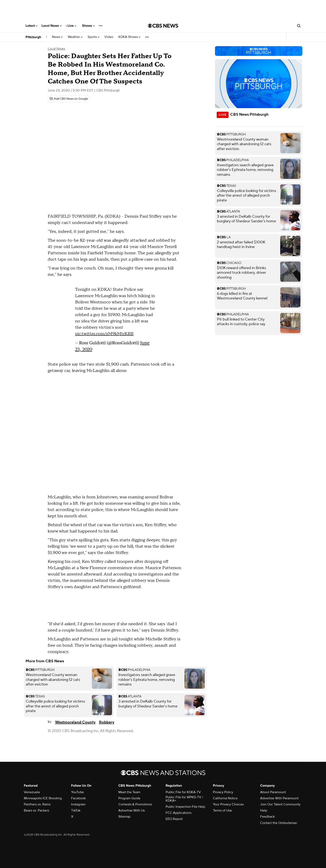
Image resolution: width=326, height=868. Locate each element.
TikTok (76, 810)
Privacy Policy (223, 792)
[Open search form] (299, 26)
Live (72, 26)
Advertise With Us (132, 810)
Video (109, 37)
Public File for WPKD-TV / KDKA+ (184, 799)
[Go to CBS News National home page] (163, 26)
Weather (75, 37)
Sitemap (124, 817)
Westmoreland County (75, 722)
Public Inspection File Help (185, 807)
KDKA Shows (129, 37)
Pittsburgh (33, 37)
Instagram (78, 804)
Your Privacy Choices (228, 804)
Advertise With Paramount (279, 798)
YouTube (77, 792)
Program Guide (129, 798)
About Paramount (273, 792)
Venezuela (32, 792)
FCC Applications (179, 813)
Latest (31, 26)
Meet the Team (129, 792)
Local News (52, 26)
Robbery (107, 722)
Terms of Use (222, 810)
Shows (88, 26)
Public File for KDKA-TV (183, 792)
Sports (93, 37)
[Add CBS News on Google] (69, 99)
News (57, 37)
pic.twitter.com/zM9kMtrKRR (104, 334)
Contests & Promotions (135, 804)
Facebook (78, 798)
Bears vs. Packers (37, 810)
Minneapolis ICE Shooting (43, 798)
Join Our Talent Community (280, 804)
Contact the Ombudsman (279, 823)
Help (264, 810)
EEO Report (174, 819)
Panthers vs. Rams (37, 804)
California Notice (225, 798)
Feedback (267, 817)
